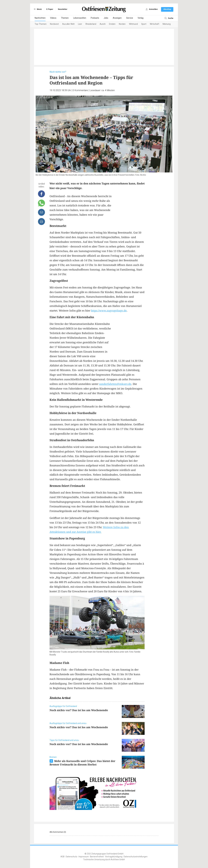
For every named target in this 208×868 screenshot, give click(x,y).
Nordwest (54, 24)
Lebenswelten (80, 18)
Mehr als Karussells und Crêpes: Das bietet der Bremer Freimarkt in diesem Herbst (82, 763)
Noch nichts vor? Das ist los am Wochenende (79, 710)
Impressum (84, 857)
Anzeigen (117, 18)
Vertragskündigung (114, 857)
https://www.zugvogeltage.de (109, 311)
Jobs (106, 18)
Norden (122, 24)
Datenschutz (71, 857)
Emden (112, 24)
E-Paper (50, 9)
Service (130, 18)
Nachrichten (40, 18)
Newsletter (63, 9)
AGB (62, 857)
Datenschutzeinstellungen (136, 857)
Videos (53, 18)
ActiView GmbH (118, 860)
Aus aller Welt (68, 24)
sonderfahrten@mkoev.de (115, 384)
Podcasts (95, 18)
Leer (80, 24)
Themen (65, 18)
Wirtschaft (154, 24)
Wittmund (133, 24)
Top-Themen (41, 24)
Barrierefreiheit (97, 857)
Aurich (103, 24)
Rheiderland (91, 24)
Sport (144, 24)
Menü (37, 9)
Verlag (141, 18)
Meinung (167, 24)
